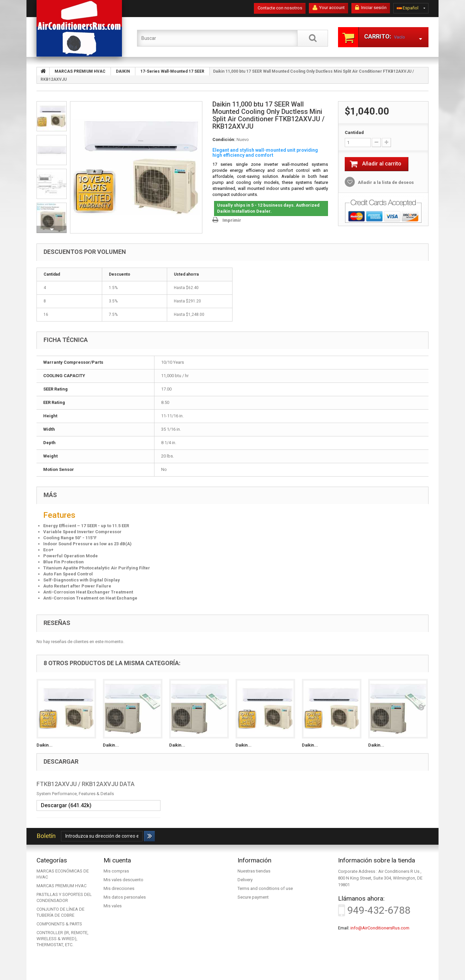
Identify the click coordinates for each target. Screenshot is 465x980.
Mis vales (113, 906)
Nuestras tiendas (254, 871)
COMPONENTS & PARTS (59, 924)
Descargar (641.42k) (66, 805)
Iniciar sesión (371, 8)
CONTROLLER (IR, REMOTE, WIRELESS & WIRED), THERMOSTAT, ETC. (62, 939)
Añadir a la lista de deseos (385, 182)
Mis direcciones (119, 888)
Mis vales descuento (123, 880)
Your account (329, 8)
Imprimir (232, 220)
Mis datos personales (125, 897)
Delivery (245, 880)
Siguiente (52, 229)
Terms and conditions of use (265, 888)
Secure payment (253, 897)
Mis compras (116, 871)
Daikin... (45, 745)
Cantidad (354, 132)
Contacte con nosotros (280, 8)
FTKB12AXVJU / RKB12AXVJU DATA (86, 784)
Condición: (224, 139)
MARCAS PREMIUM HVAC (61, 886)
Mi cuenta (117, 860)
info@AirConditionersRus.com (380, 928)
